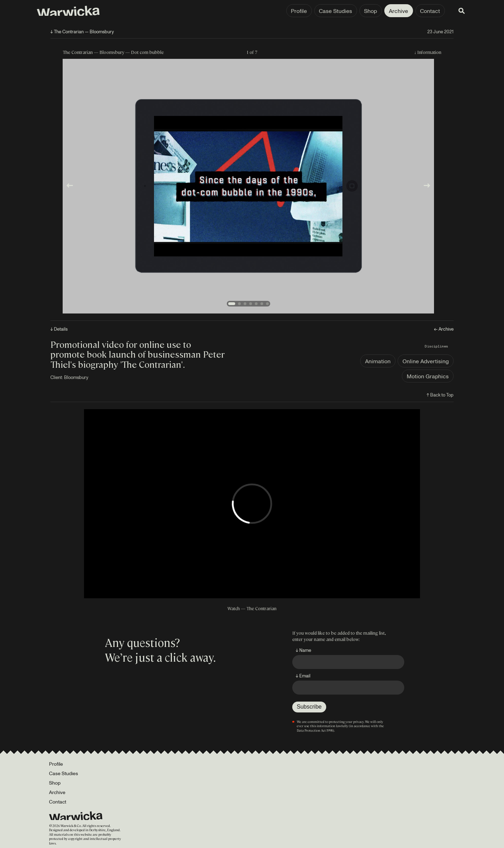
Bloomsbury (76, 377)
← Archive (444, 329)
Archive (388, 11)
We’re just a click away (159, 657)
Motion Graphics (428, 376)
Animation (378, 361)
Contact (419, 11)
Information (429, 52)
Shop (360, 11)
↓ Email (303, 676)
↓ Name (303, 650)
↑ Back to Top (440, 395)
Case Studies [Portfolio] (64, 773)
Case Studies (325, 11)
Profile (288, 11)
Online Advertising (426, 361)
